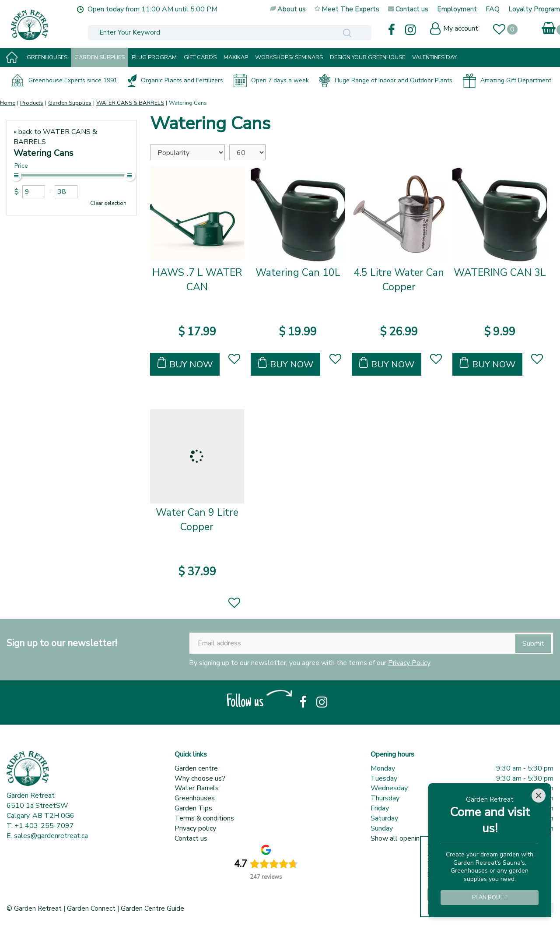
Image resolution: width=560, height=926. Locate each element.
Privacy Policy (409, 663)
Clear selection (108, 203)
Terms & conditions (204, 818)
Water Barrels (197, 788)
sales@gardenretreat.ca (51, 836)
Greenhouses (195, 798)
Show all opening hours (406, 838)
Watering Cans (44, 153)
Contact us (191, 838)
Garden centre (196, 768)
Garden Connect (91, 908)
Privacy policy (195, 828)
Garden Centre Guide (152, 908)
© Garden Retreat (35, 908)
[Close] (539, 796)
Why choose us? (200, 778)
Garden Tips (193, 808)
